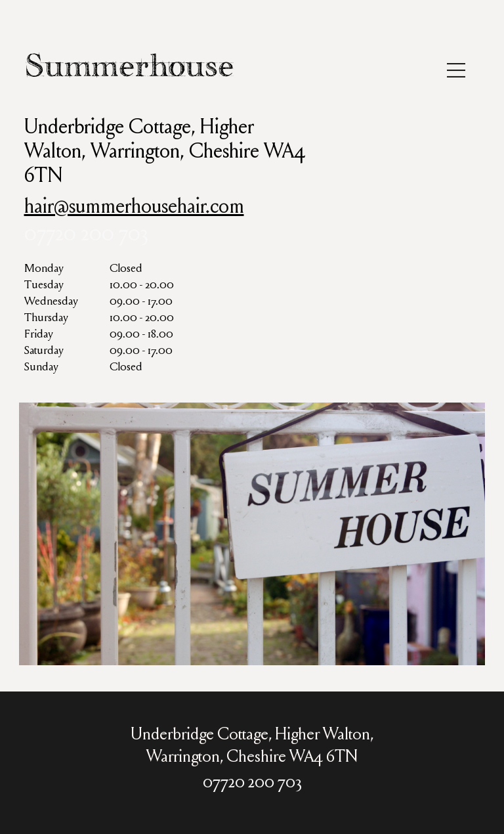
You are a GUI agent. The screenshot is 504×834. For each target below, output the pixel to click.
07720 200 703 (86, 236)
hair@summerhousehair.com (134, 208)
